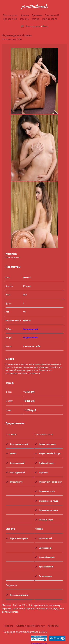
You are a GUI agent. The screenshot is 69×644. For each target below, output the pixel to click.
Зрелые (25, 15)
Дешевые (37, 15)
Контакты (53, 626)
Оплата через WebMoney (31, 626)
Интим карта (50, 19)
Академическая (31, 337)
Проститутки (10, 15)
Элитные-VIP (52, 15)
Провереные (10, 19)
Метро (36, 19)
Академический (31, 329)
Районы (25, 19)
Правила (9, 626)
